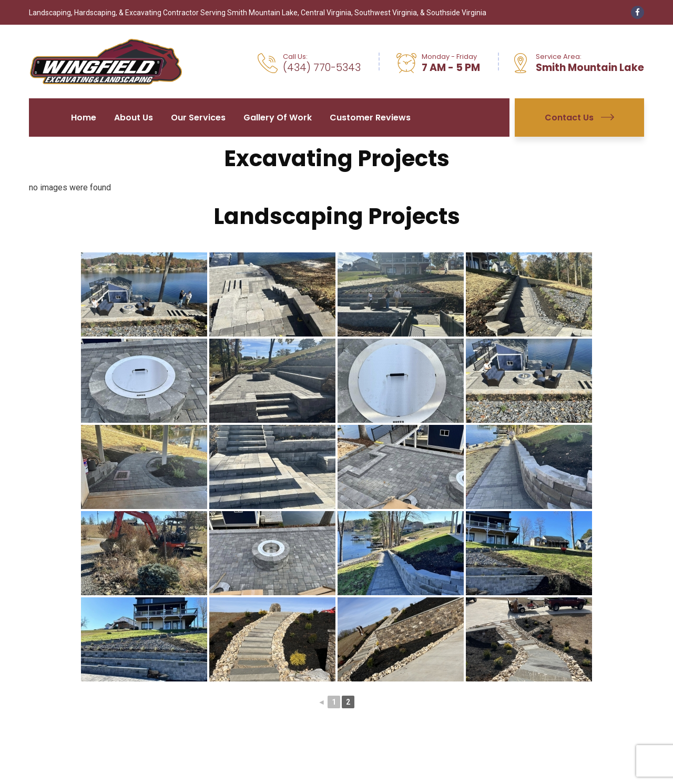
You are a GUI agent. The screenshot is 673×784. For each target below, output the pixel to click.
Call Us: (295, 57)
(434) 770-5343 (322, 68)
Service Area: (559, 57)
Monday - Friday (449, 57)
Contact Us (579, 118)
